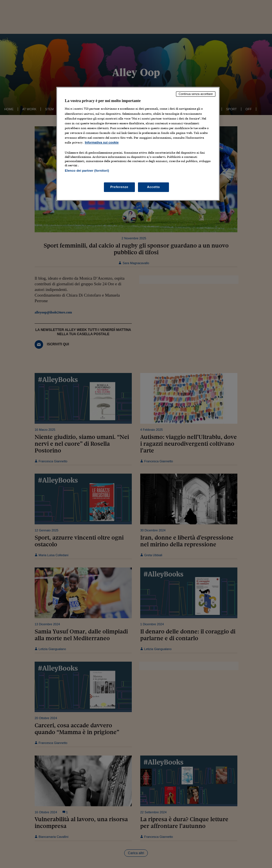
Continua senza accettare (196, 94)
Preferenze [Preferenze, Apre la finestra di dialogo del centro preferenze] (119, 187)
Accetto (153, 187)
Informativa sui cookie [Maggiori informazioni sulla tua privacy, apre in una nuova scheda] (102, 142)
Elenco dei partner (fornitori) (87, 171)
